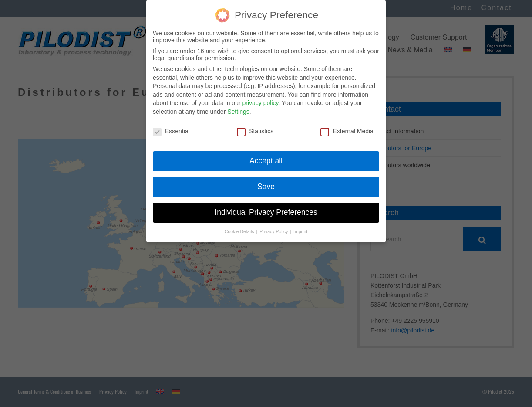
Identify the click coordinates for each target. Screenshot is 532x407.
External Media (347, 123)
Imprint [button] (300, 223)
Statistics (255, 123)
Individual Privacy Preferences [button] (266, 204)
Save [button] (266, 178)
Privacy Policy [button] (274, 223)
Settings (238, 103)
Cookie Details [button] (240, 223)
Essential (171, 123)
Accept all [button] (266, 153)
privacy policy (260, 95)
